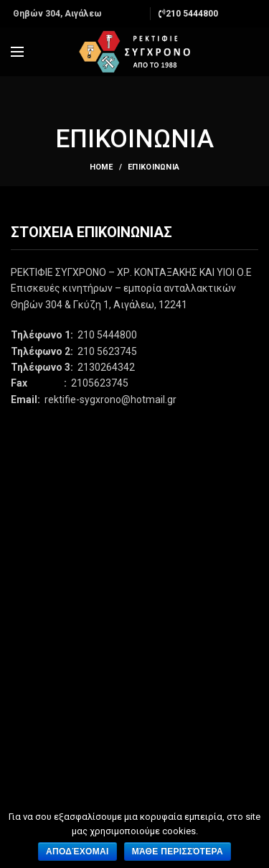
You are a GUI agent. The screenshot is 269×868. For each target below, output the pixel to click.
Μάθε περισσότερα (178, 851)
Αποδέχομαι (77, 851)
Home (102, 167)
